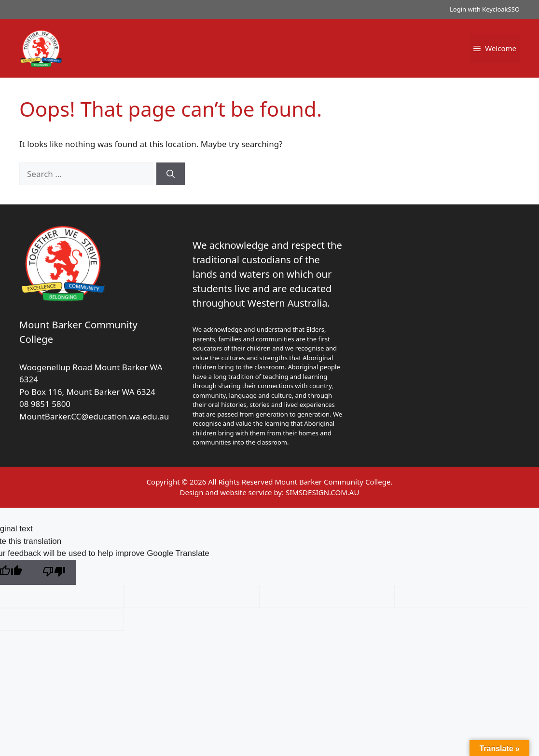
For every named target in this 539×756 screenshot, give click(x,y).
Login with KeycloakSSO (485, 9)
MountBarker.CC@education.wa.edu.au (94, 416)
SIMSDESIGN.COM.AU (322, 492)
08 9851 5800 (45, 404)
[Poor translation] (54, 573)
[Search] (171, 174)
